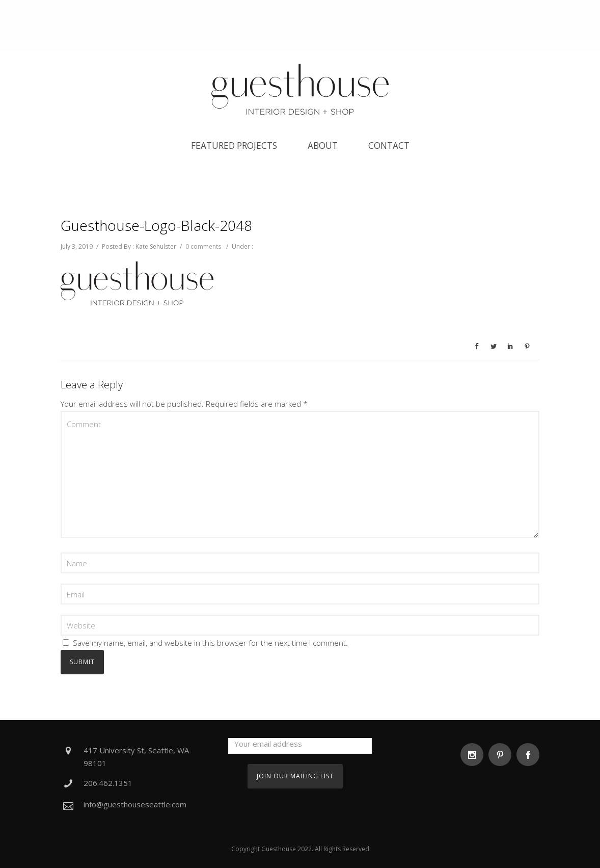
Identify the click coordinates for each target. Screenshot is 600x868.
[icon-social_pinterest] (502, 755)
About (323, 146)
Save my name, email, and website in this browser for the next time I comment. (210, 643)
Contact (389, 146)
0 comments (203, 246)
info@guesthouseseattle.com (135, 804)
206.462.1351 (108, 783)
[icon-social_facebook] (528, 755)
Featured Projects (234, 146)
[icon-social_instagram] (474, 755)
